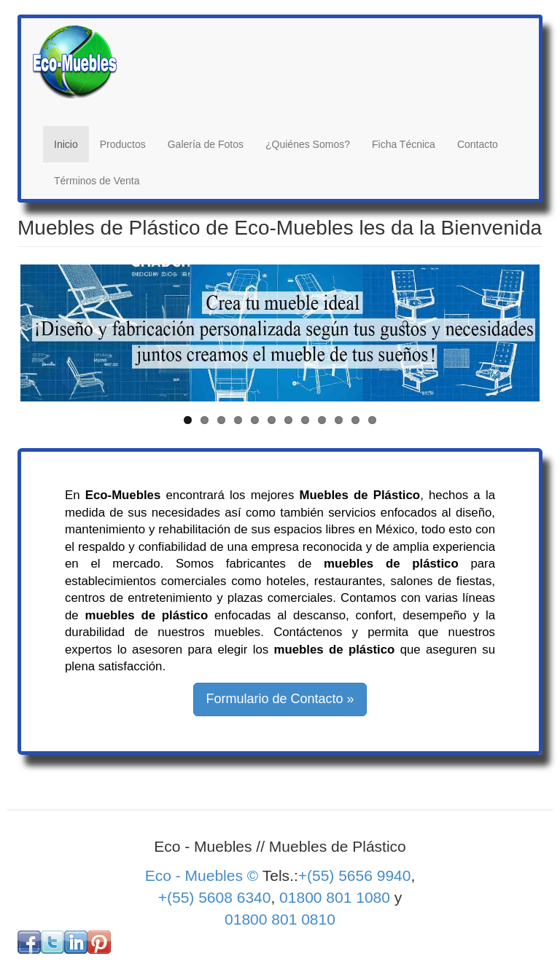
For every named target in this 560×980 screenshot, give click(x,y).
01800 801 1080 (335, 897)
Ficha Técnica (404, 144)
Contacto (478, 144)
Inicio (66, 144)
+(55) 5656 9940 (355, 875)
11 (355, 420)
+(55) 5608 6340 (215, 897)
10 (339, 420)
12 (372, 420)
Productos (123, 144)
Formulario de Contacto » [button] (280, 699)
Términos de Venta (97, 181)
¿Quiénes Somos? (308, 144)
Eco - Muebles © (204, 875)
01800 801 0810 (280, 919)
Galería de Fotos (206, 144)
